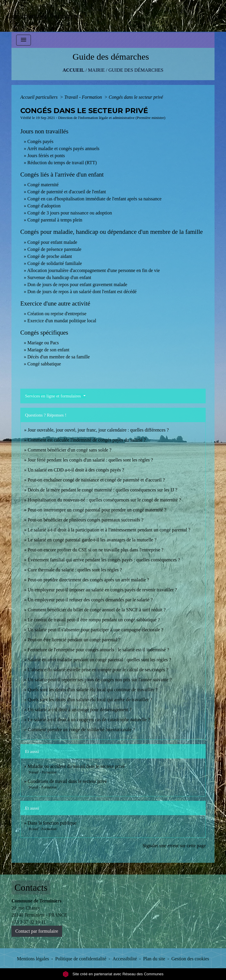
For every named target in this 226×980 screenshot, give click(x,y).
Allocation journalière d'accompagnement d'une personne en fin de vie (93, 270)
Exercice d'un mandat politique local (62, 321)
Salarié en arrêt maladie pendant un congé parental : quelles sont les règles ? (99, 660)
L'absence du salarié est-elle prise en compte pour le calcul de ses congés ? (98, 670)
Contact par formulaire (37, 931)
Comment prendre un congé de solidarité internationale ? (81, 730)
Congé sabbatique (44, 364)
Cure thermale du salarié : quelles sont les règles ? (75, 570)
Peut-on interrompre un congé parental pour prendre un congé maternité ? (97, 510)
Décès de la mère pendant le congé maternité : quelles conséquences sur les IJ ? (102, 490)
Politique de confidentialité (81, 959)
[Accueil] (47, 16)
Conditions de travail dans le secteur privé (67, 781)
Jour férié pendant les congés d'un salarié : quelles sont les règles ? (90, 460)
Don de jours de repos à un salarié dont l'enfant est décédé (82, 292)
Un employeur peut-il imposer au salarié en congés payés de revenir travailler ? (102, 590)
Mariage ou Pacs (43, 343)
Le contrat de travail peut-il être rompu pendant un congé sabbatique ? (94, 620)
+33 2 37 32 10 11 (29, 922)
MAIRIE (96, 70)
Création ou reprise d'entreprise (57, 314)
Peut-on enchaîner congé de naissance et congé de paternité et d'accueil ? (96, 480)
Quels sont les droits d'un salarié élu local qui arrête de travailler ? (90, 700)
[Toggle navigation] (24, 40)
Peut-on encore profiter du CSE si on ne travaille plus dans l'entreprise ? (95, 550)
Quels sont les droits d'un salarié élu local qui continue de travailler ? (93, 690)
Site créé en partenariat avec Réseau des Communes (113, 974)
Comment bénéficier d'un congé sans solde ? (70, 450)
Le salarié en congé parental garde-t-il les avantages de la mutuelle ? (92, 540)
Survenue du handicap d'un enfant (59, 277)
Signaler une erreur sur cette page (174, 846)
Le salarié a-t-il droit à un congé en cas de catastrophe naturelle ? (89, 720)
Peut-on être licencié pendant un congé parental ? (74, 640)
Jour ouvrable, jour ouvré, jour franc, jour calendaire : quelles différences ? (98, 430)
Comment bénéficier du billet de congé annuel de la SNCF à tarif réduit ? (97, 610)
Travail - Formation (84, 97)
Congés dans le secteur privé (136, 97)
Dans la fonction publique (52, 823)
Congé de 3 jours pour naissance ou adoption (70, 213)
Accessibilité (125, 959)
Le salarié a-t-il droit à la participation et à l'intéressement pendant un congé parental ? (109, 530)
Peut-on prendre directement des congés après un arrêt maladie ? (88, 580)
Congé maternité (43, 185)
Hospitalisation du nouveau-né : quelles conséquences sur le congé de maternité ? (104, 500)
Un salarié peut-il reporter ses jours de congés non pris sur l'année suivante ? (100, 680)
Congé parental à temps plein (55, 220)
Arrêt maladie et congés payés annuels (63, 148)
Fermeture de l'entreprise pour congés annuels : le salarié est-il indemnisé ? (98, 650)
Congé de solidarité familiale (55, 263)
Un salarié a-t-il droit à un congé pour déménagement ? (80, 710)
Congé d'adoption (44, 206)
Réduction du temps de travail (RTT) (62, 163)
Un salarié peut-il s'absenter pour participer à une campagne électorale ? (95, 630)
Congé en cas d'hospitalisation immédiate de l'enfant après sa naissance (94, 199)
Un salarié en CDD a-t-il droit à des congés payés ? (76, 470)
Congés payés (40, 141)
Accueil (74, 70)
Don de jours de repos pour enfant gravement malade (77, 285)
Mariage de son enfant (48, 350)
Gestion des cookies (190, 959)
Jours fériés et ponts (46, 156)
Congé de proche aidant (50, 256)
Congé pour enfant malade (52, 242)
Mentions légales (33, 959)
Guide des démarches (136, 70)
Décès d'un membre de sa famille (59, 357)
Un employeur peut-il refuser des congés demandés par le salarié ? (90, 600)
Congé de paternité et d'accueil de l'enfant (67, 192)
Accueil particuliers (40, 97)
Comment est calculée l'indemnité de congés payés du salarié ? (87, 440)
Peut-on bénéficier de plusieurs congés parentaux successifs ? (85, 520)
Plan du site (154, 959)
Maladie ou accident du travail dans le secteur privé (76, 766)
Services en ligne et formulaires (54, 396)
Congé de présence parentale (54, 249)
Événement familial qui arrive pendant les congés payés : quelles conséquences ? (104, 560)
